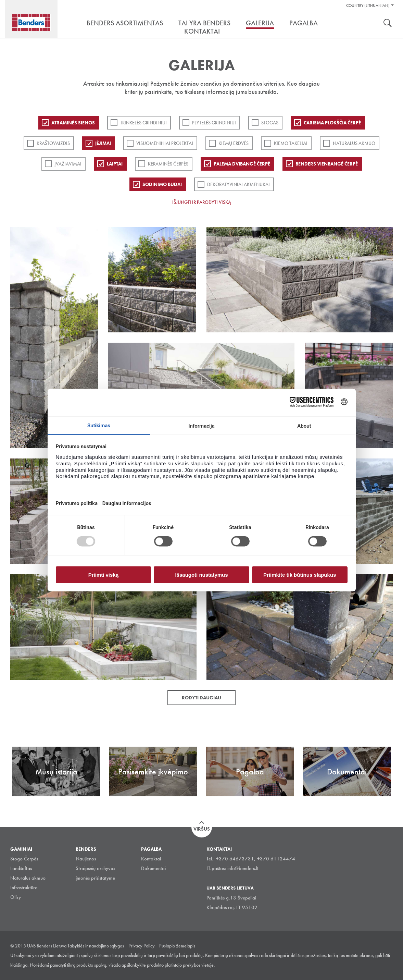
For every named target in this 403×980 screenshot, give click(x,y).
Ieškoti (388, 24)
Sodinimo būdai (162, 184)
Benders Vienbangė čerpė (327, 164)
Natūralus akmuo (354, 143)
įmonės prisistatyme (95, 878)
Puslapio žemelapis (177, 946)
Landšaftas (21, 868)
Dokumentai (153, 868)
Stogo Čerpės (24, 859)
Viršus (202, 829)
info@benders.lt (243, 868)
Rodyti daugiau (201, 698)
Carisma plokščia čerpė (332, 123)
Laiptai (115, 164)
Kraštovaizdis (53, 143)
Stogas (270, 123)
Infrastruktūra (24, 887)
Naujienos (86, 859)
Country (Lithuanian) (368, 5)
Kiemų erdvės (234, 143)
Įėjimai (103, 143)
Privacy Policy (142, 946)
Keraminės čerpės (168, 164)
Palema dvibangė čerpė (242, 164)
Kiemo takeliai (291, 143)
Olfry (16, 897)
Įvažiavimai (68, 164)
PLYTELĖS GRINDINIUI (214, 123)
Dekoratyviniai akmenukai (238, 184)
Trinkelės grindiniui (143, 123)
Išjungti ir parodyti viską (202, 202)
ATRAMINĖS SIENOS (73, 123)
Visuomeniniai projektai (165, 143)
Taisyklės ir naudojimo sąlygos (96, 946)
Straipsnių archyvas (95, 868)
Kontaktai (151, 859)
